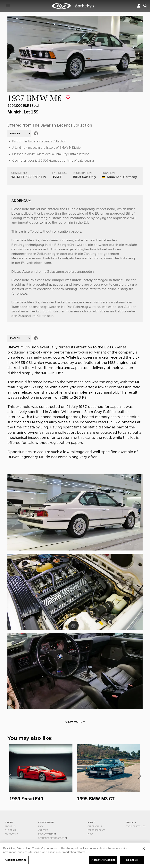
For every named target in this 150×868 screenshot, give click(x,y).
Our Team (10, 830)
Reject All (132, 860)
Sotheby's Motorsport (53, 838)
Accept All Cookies (103, 860)
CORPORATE (46, 823)
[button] (139, 6)
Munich (14, 112)
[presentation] (10, 776)
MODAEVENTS (47, 834)
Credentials (95, 826)
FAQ (41, 826)
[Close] (144, 849)
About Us (10, 826)
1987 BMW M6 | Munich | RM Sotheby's (73, 6)
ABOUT (9, 823)
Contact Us (11, 834)
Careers (43, 830)
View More (75, 722)
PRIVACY (131, 823)
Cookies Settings (135, 826)
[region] (75, 855)
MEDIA (91, 823)
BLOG (90, 834)
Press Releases (96, 830)
